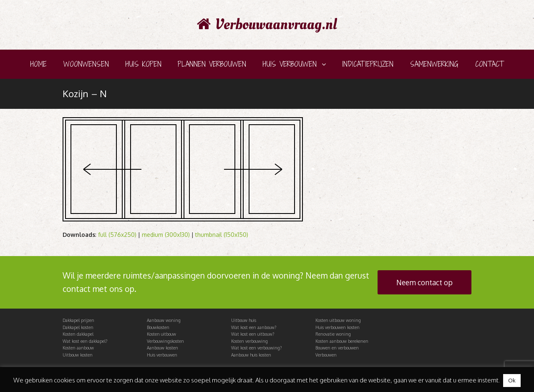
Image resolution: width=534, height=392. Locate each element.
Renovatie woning (333, 334)
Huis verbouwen (162, 355)
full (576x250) (117, 235)
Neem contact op (424, 282)
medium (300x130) (166, 235)
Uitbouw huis (244, 320)
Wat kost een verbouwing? (256, 348)
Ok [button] (512, 380)
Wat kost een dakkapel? (85, 341)
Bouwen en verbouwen (337, 348)
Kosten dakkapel (78, 334)
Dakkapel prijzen (78, 320)
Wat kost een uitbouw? (253, 334)
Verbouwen (326, 355)
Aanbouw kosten (162, 348)
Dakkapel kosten (78, 327)
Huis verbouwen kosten (338, 327)
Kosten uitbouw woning (338, 320)
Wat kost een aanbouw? (254, 327)
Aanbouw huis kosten (251, 355)
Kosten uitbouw (161, 334)
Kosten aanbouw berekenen (342, 341)
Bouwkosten (158, 327)
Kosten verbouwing (249, 341)
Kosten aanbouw (78, 348)
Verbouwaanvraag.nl (267, 25)
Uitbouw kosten (78, 355)
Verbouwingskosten (165, 341)
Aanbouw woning (164, 320)
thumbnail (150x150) (222, 235)
